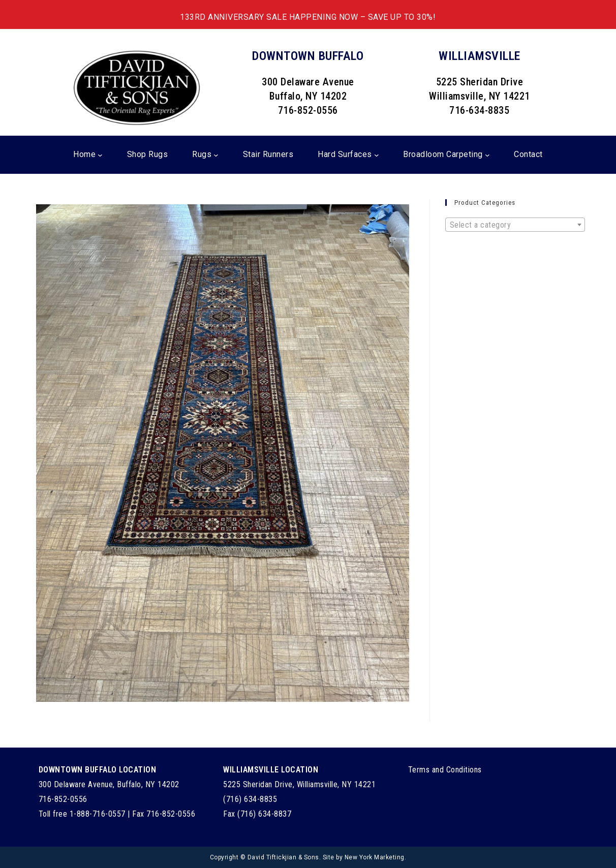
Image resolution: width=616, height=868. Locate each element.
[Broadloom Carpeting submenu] (487, 155)
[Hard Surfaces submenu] (377, 155)
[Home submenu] (100, 155)
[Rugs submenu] (216, 155)
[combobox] (515, 225)
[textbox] (515, 225)
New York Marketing (375, 857)
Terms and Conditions (445, 770)
